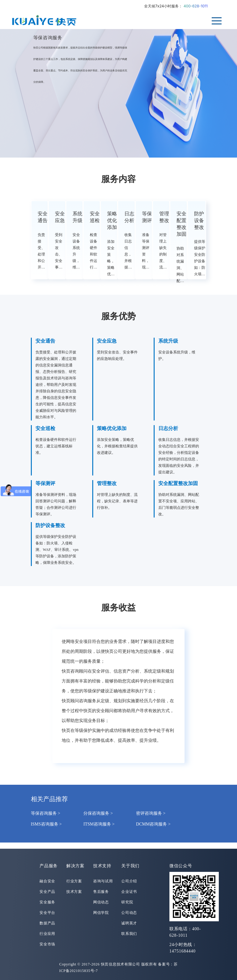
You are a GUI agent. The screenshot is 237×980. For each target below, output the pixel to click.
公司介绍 (129, 881)
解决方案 (75, 866)
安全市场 (47, 944)
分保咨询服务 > (98, 813)
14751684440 (183, 951)
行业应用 (47, 934)
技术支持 (102, 866)
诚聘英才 (129, 923)
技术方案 (74, 892)
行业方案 (74, 881)
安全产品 (47, 892)
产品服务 (49, 866)
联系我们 (129, 934)
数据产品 (47, 923)
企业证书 (129, 892)
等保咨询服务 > (46, 813)
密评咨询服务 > (151, 813)
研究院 (127, 902)
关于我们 (130, 866)
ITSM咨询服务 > (99, 824)
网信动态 (101, 902)
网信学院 (101, 913)
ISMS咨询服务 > (46, 824)
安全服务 (47, 902)
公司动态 (129, 913)
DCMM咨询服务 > (153, 824)
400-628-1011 (196, 6)
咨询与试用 (103, 881)
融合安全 (47, 881)
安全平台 (47, 913)
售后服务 (101, 892)
